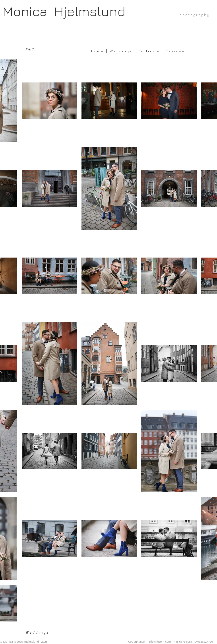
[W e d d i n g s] (39, 632)
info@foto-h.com (160, 642)
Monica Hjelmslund (64, 11)
